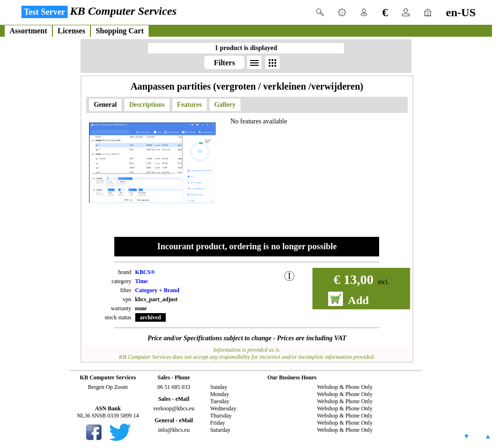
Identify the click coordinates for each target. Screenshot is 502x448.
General (105, 105)
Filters (224, 63)
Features (190, 105)
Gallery (225, 105)
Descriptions (147, 105)
